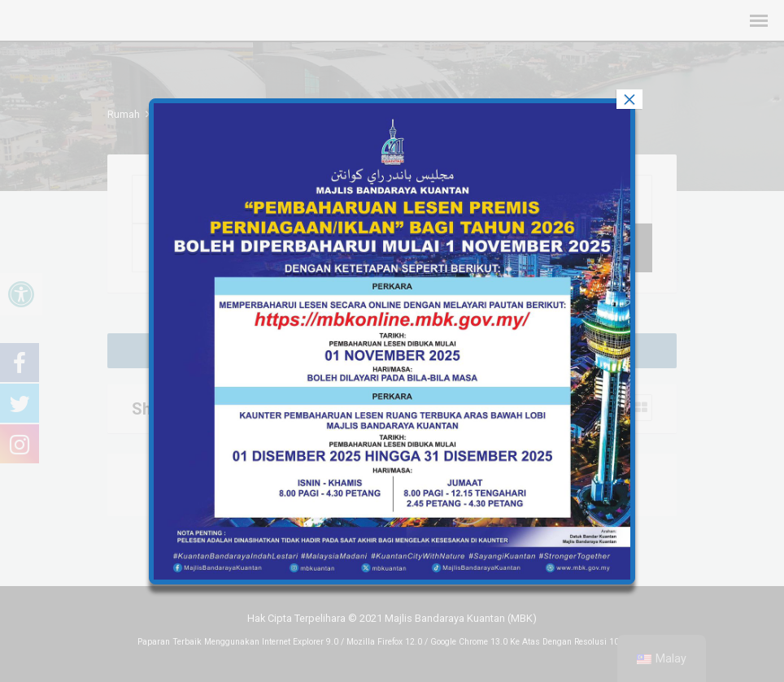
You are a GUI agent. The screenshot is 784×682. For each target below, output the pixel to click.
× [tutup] (629, 99)
